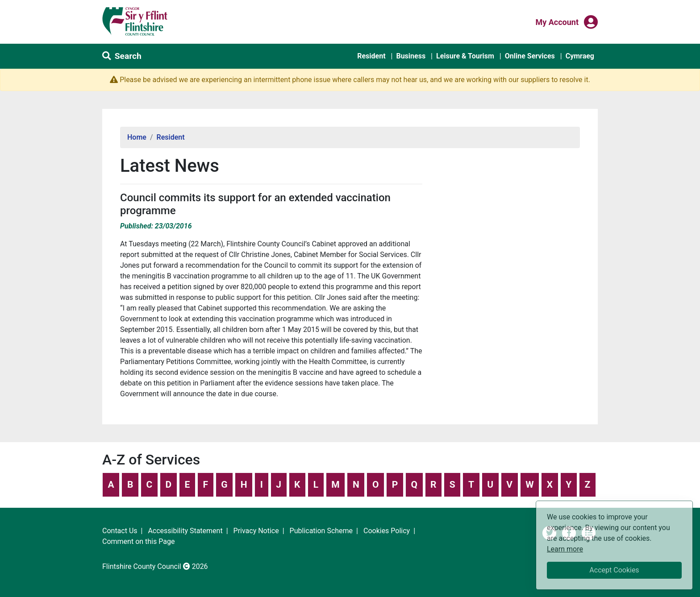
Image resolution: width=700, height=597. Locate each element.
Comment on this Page (138, 541)
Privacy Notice (256, 531)
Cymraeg (580, 56)
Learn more (565, 549)
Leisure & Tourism (465, 56)
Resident (371, 56)
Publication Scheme (321, 531)
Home (137, 137)
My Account (557, 21)
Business (411, 56)
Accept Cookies (614, 570)
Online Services (530, 56)
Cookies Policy (387, 531)
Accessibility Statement (185, 531)
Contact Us (120, 531)
